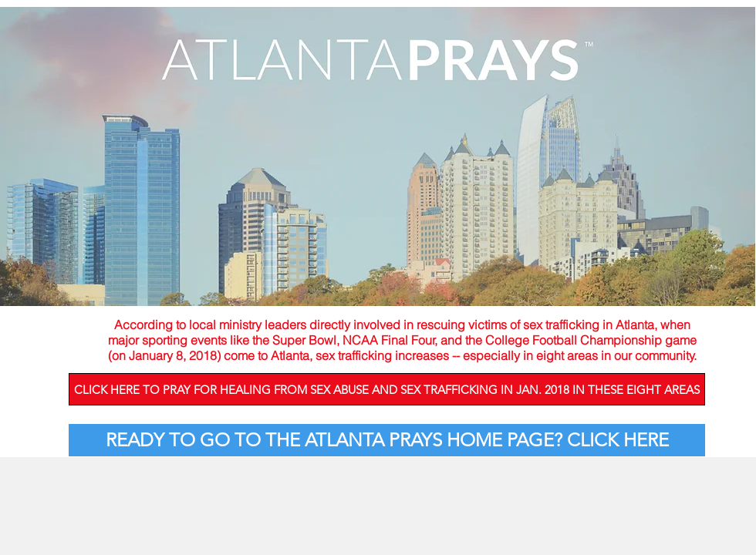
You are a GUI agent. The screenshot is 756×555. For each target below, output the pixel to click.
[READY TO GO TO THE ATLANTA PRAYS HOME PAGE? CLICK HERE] (387, 440)
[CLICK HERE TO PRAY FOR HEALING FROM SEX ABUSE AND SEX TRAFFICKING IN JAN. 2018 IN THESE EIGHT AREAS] (387, 389)
